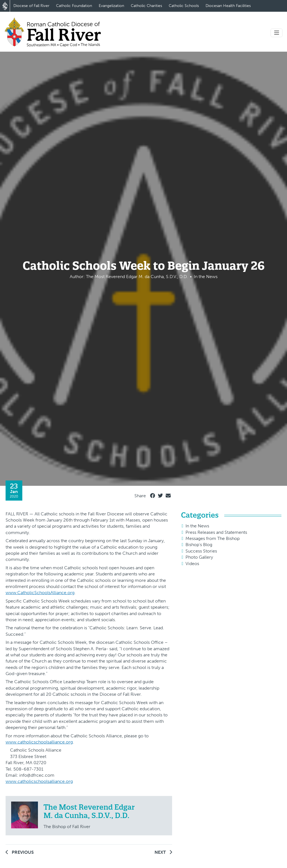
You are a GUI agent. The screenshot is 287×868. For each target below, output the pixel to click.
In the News (197, 526)
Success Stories (201, 551)
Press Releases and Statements (216, 532)
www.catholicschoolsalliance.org (39, 742)
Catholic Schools (184, 6)
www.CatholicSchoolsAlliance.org (40, 593)
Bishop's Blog (199, 545)
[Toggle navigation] (277, 33)
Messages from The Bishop (213, 538)
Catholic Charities (146, 6)
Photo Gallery (199, 557)
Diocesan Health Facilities (228, 6)
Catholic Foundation (74, 6)
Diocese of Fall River (31, 6)
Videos (192, 564)
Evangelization (111, 6)
